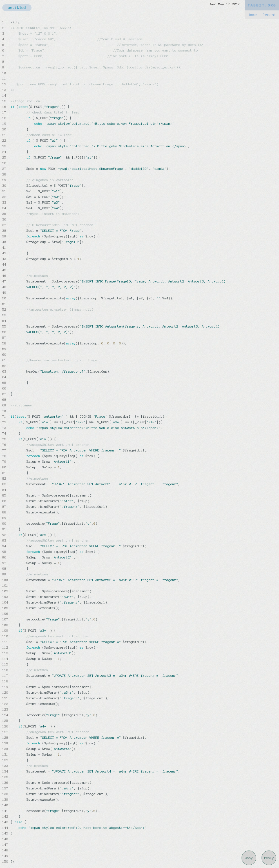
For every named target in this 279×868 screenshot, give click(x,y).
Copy (249, 858)
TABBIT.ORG (262, 5)
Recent (269, 15)
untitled (17, 8)
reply (269, 858)
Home (252, 15)
